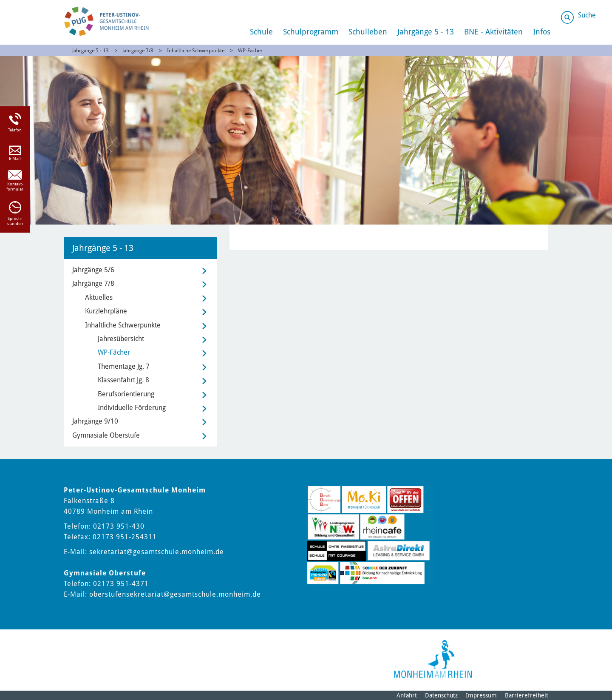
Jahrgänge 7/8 (138, 51)
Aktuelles (99, 297)
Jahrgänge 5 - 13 (426, 32)
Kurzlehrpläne (106, 311)
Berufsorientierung (126, 394)
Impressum (481, 695)
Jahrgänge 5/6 (93, 270)
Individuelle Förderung (132, 408)
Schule (261, 32)
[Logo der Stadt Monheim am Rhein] (433, 659)
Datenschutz (441, 695)
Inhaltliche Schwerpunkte (196, 51)
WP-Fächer (250, 51)
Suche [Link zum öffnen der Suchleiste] (587, 15)
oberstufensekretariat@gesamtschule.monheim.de (175, 594)
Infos (542, 32)
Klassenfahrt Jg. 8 (123, 380)
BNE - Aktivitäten (493, 32)
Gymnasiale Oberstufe (106, 435)
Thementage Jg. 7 (124, 366)
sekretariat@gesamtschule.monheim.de (157, 552)
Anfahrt (407, 695)
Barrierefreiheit (527, 695)
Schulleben (368, 32)
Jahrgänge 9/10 (95, 421)
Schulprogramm (311, 32)
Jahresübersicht (121, 339)
